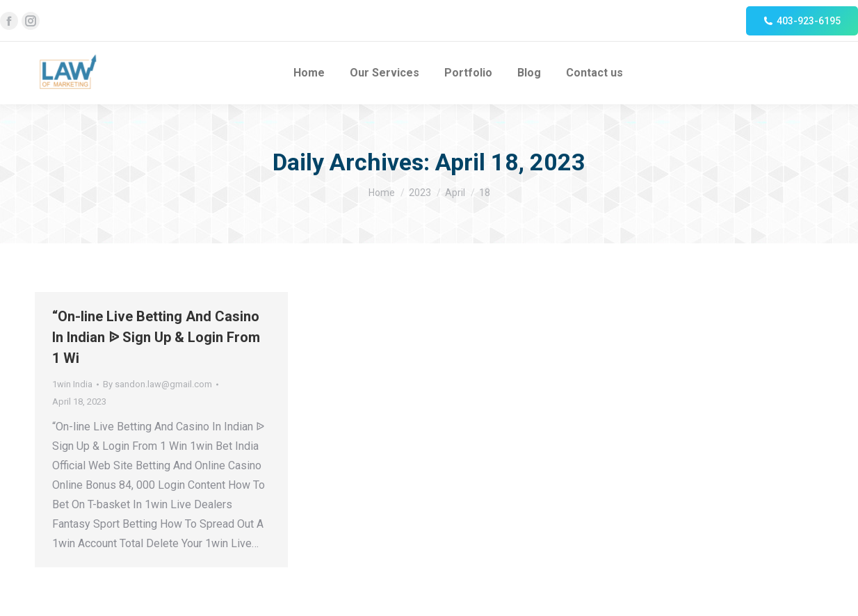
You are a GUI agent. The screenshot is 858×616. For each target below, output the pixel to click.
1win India (72, 384)
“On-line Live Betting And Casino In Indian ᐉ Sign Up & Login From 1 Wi (156, 337)
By (157, 384)
